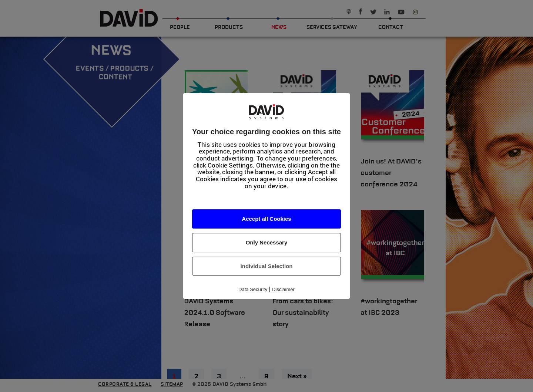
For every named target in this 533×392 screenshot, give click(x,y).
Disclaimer (283, 289)
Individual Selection (267, 266)
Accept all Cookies (266, 219)
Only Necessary (267, 242)
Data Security (253, 289)
